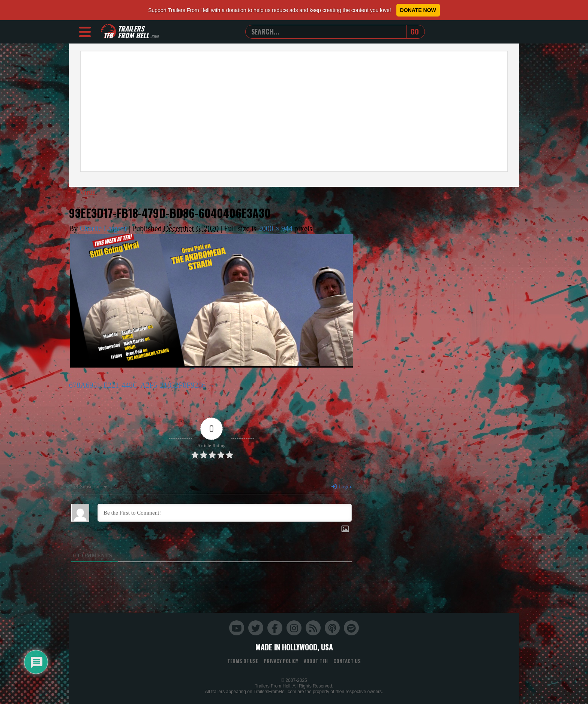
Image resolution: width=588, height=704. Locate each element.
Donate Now (418, 10)
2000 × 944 (275, 228)
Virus (83, 192)
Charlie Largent (103, 228)
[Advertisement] (294, 111)
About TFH (316, 661)
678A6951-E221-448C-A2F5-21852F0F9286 (137, 385)
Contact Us (347, 661)
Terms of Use (243, 661)
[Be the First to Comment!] (225, 513)
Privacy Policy (281, 661)
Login (341, 487)
